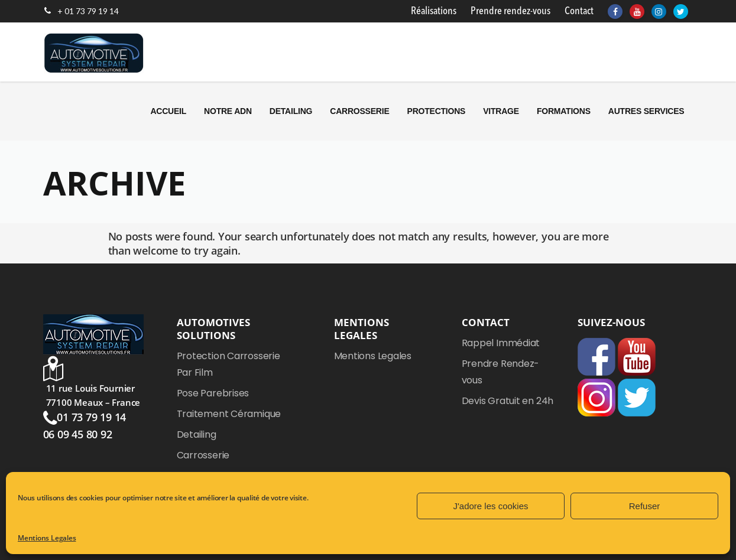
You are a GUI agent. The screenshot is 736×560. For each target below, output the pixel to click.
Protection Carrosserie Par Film (228, 364)
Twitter (637, 398)
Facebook (596, 357)
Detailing (197, 434)
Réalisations (434, 11)
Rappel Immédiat (501, 343)
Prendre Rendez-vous (501, 372)
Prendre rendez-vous (510, 11)
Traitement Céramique (229, 414)
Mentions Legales (47, 538)
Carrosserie (203, 455)
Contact (579, 11)
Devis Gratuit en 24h (508, 401)
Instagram (596, 398)
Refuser (645, 506)
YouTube (637, 357)
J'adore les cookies (490, 506)
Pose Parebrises (213, 393)
